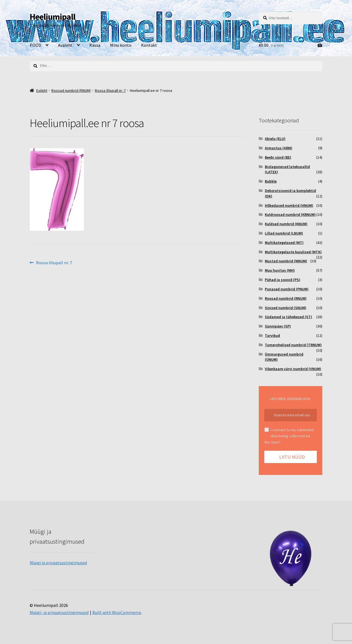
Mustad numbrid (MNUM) (286, 261)
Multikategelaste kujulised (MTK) (293, 252)
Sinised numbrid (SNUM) (286, 308)
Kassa (95, 45)
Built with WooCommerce (117, 612)
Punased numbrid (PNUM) (287, 289)
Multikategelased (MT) (284, 243)
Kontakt (149, 45)
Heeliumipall (53, 17)
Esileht (42, 90)
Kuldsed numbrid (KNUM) (286, 224)
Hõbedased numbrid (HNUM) (289, 205)
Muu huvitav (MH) (280, 270)
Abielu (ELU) (275, 139)
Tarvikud (272, 335)
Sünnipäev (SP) (278, 326)
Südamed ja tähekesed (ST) (288, 317)
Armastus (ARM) (279, 148)
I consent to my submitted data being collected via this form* (289, 436)
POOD (35, 45)
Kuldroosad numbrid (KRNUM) (290, 214)
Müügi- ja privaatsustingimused (59, 612)
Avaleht (65, 45)
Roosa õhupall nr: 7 (110, 90)
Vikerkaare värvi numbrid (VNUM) (293, 369)
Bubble (271, 181)
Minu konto (121, 45)
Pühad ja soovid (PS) (283, 280)
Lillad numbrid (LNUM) (284, 233)
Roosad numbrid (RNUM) (71, 90)
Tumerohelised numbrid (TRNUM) (293, 345)
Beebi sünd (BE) (278, 157)
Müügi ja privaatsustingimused (58, 563)
